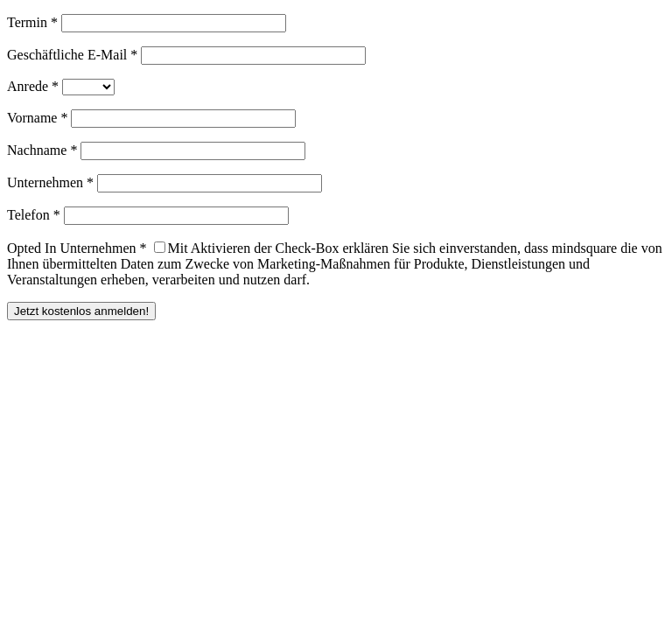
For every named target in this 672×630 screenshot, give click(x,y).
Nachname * (42, 150)
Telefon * (34, 215)
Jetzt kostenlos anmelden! (81, 311)
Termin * (32, 22)
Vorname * (37, 118)
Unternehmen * (50, 182)
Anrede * (33, 86)
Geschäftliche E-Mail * (72, 55)
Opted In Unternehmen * (77, 248)
